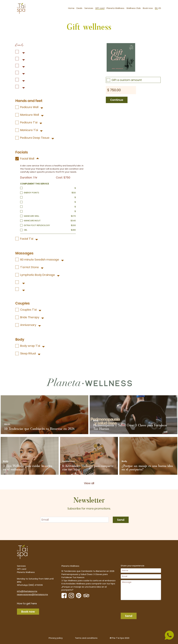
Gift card (100, 7)
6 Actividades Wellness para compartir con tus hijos (88, 583)
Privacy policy (56, 638)
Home (71, 7)
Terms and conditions (86, 638)
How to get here (27, 603)
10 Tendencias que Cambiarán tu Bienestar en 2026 (88, 571)
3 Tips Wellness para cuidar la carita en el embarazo (89, 580)
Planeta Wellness (115, 7)
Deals (79, 7)
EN (156, 7)
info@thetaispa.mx (27, 591)
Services (89, 7)
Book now (148, 7)
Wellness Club (134, 7)
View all (89, 483)
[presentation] (137, 605)
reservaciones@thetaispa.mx (32, 594)
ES (160, 7)
